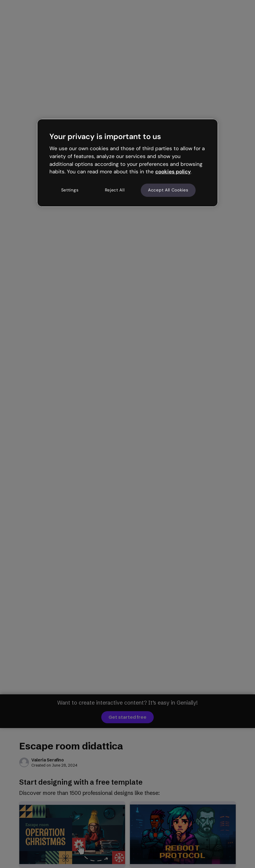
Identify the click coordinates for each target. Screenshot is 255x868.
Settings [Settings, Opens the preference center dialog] (70, 190)
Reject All (115, 190)
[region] (127, 163)
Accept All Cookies (168, 190)
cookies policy (173, 172)
